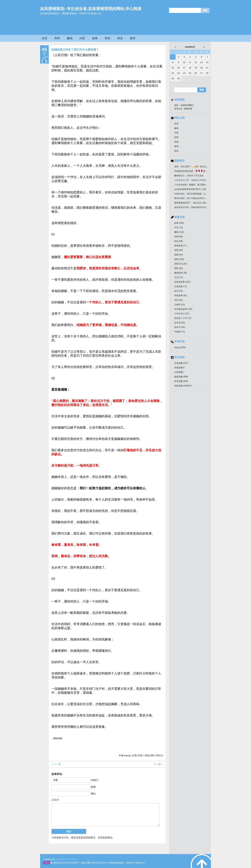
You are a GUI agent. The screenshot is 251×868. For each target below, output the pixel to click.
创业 (179, 241)
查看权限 (188, 109)
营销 (107, 38)
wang (180, 347)
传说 (179, 300)
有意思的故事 (183, 309)
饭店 (179, 291)
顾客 (179, 268)
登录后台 (178, 109)
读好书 (180, 327)
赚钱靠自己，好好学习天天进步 (189, 176)
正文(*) (55, 800)
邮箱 (93, 787)
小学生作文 (182, 314)
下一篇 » (158, 764)
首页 (45, 38)
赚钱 (70, 38)
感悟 (179, 259)
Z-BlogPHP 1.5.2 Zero (66, 859)
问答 (82, 38)
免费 (179, 255)
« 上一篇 (56, 764)
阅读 (120, 38)
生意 (179, 277)
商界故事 (181, 246)
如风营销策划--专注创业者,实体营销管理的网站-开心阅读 (91, 9)
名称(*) (95, 780)
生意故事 (181, 286)
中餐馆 (180, 332)
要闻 (132, 38)
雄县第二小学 (183, 318)
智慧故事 (181, 295)
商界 (57, 38)
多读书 (180, 323)
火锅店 (180, 305)
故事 (95, 38)
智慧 (179, 250)
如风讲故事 (182, 282)
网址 (93, 794)
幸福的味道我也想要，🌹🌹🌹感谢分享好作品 (196, 171)
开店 (179, 228)
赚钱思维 (181, 273)
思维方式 (181, 264)
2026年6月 (190, 47)
